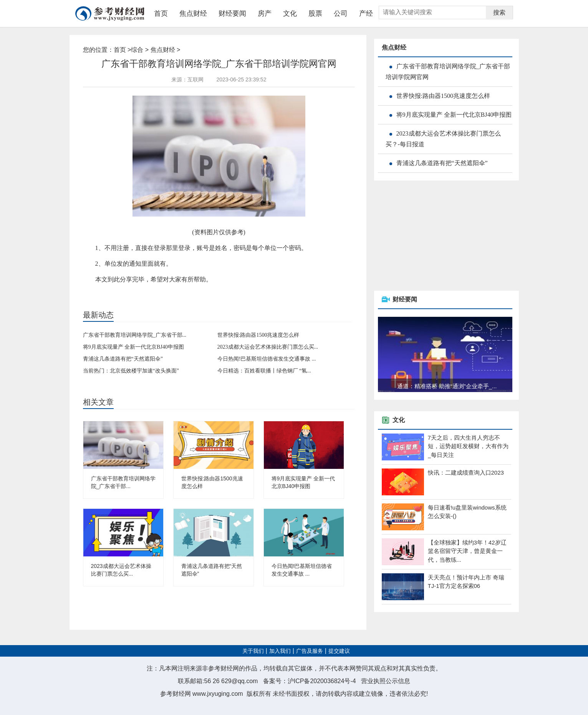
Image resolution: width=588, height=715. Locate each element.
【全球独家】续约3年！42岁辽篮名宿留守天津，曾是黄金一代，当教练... (467, 551)
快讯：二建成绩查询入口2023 (466, 473)
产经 (366, 13)
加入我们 (280, 651)
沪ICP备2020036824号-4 (322, 681)
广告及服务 (310, 651)
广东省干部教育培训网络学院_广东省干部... (135, 335)
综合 (137, 50)
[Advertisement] (432, 236)
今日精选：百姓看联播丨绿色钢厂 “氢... (264, 371)
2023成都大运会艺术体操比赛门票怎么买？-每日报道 (443, 139)
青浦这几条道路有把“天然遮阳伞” (123, 359)
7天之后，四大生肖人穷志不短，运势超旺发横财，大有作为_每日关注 (468, 446)
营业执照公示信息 (386, 681)
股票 (315, 13)
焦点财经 (193, 13)
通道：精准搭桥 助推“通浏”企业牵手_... (447, 386)
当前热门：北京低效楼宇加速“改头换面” (131, 371)
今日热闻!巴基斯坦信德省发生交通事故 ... (267, 359)
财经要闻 (232, 13)
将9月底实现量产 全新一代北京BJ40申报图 (133, 347)
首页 (161, 13)
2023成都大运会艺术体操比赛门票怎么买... (268, 347)
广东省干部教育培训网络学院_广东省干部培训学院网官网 (448, 72)
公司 (341, 13)
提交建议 (339, 651)
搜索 (499, 12)
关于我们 (253, 651)
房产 (265, 13)
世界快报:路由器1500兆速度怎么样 (258, 335)
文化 (290, 13)
